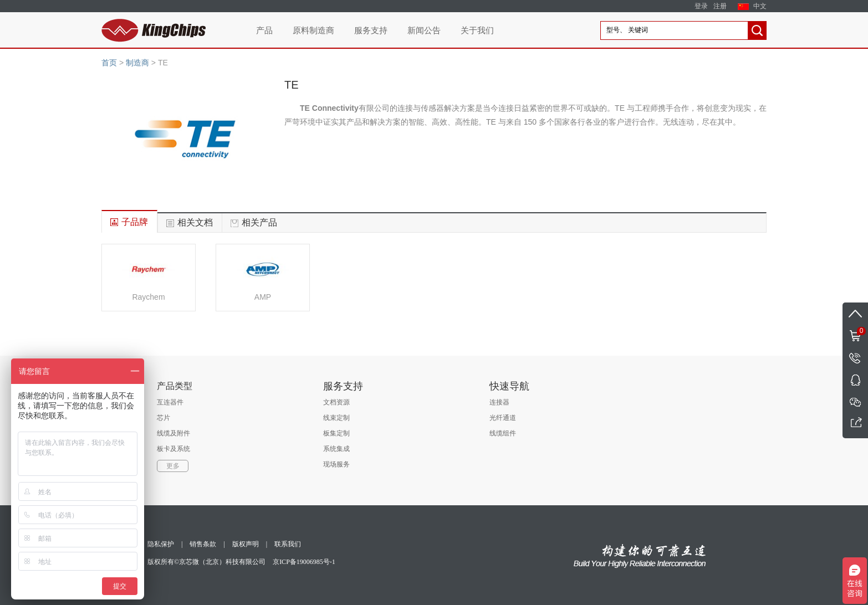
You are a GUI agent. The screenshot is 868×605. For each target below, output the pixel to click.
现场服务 (336, 464)
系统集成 (336, 449)
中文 (760, 6)
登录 (701, 6)
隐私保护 (161, 544)
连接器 (499, 402)
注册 (720, 6)
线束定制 (336, 418)
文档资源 (336, 402)
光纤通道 (503, 418)
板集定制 (336, 433)
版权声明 (246, 544)
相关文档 (195, 222)
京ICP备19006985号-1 (304, 562)
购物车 (854, 330)
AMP (263, 297)
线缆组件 (503, 433)
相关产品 (259, 222)
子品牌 (135, 222)
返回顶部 (855, 314)
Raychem (148, 297)
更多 (173, 466)
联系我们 (288, 544)
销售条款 (203, 544)
